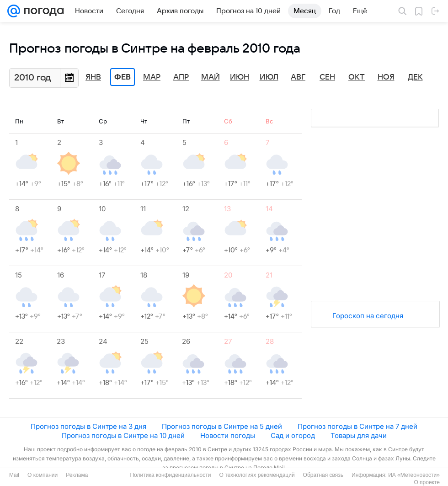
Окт (357, 77)
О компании (43, 475)
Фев (123, 77)
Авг (298, 77)
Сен (327, 77)
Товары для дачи (359, 435)
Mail (14, 475)
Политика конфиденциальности (170, 475)
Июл (269, 77)
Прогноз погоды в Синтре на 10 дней (123, 435)
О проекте (427, 482)
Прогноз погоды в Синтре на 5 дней (222, 426)
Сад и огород (293, 435)
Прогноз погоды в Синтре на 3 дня (88, 426)
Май (211, 77)
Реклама (77, 475)
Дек (415, 77)
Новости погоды (228, 435)
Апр (181, 77)
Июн (240, 77)
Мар (152, 77)
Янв (93, 77)
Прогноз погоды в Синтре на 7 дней (357, 426)
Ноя (386, 77)
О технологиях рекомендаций (257, 475)
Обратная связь (323, 475)
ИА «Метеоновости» (414, 475)
